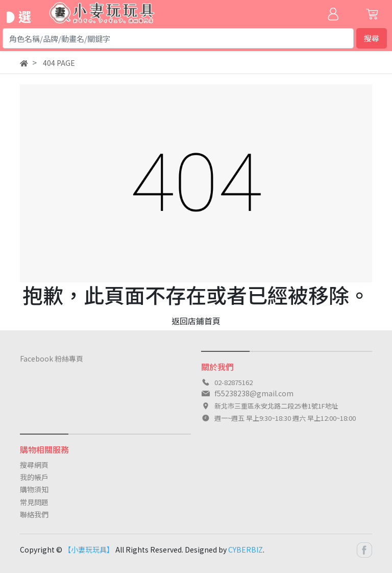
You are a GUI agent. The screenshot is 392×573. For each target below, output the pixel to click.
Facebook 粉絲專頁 (52, 359)
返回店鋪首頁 (196, 321)
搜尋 (372, 38)
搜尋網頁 (34, 465)
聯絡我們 (34, 514)
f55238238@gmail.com (254, 393)
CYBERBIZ (246, 550)
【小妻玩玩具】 (89, 550)
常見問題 (34, 502)
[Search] (178, 38)
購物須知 (34, 489)
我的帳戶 (34, 477)
